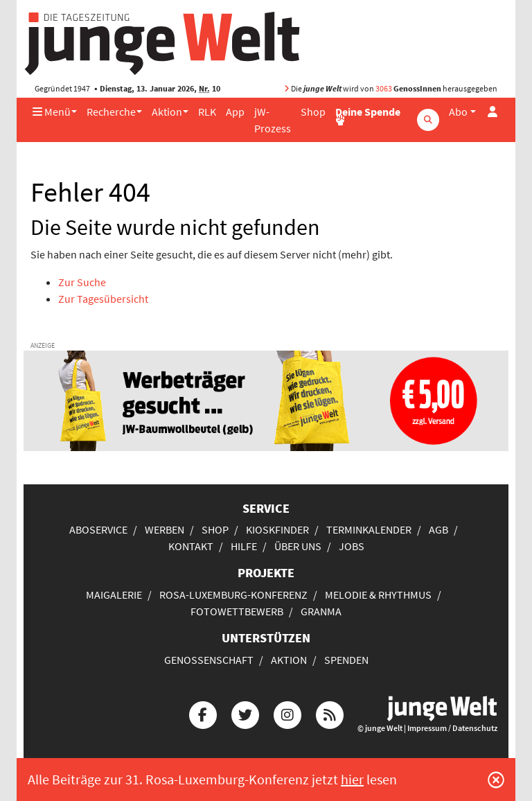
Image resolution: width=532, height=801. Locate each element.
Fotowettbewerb (237, 611)
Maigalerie (114, 595)
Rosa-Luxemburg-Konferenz (233, 595)
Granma (321, 611)
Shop (313, 112)
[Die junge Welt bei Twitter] (245, 713)
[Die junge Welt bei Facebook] (203, 713)
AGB (438, 529)
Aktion (167, 112)
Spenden (346, 660)
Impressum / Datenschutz (452, 728)
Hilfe (244, 546)
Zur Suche (82, 282)
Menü (52, 112)
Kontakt (191, 546)
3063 (384, 88)
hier (352, 779)
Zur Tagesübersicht (103, 299)
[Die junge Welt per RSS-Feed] (330, 713)
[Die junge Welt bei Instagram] (287, 713)
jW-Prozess (273, 120)
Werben (165, 529)
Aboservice (98, 529)
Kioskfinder (277, 529)
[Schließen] (496, 780)
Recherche (111, 112)
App (235, 112)
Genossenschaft (209, 660)
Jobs (352, 546)
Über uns (298, 546)
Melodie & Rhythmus (378, 595)
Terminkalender (369, 529)
